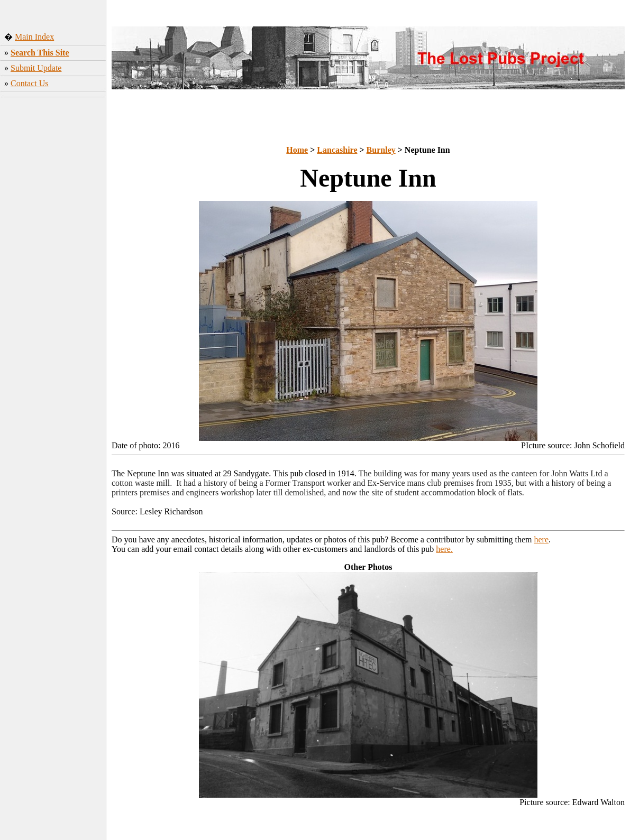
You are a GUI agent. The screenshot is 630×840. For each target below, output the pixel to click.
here (542, 539)
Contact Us (30, 83)
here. (444, 549)
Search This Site (40, 53)
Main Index (34, 37)
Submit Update (36, 68)
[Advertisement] (53, 259)
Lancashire (337, 150)
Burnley (381, 150)
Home (297, 150)
